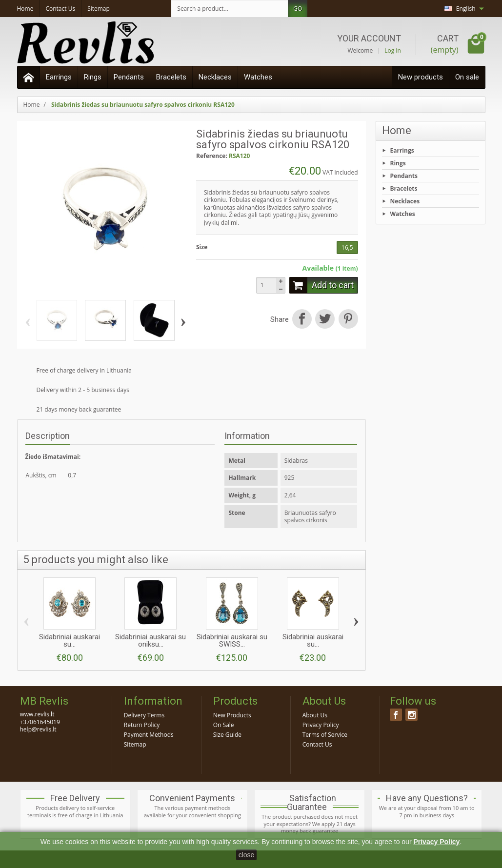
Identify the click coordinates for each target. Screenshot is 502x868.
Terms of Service (325, 735)
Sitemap (135, 744)
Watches (258, 77)
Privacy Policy (321, 725)
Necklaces (215, 77)
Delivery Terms (144, 715)
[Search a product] (230, 9)
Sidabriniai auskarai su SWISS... (232, 641)
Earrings (59, 77)
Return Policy (142, 725)
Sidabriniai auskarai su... (70, 641)
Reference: (212, 156)
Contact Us (317, 744)
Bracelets (171, 77)
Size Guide (227, 735)
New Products (232, 715)
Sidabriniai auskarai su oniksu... (151, 641)
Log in (393, 51)
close (247, 855)
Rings (93, 77)
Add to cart (321, 285)
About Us (315, 715)
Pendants (129, 77)
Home (397, 130)
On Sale (224, 725)
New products (421, 77)
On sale (467, 77)
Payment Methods (149, 735)
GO (298, 9)
